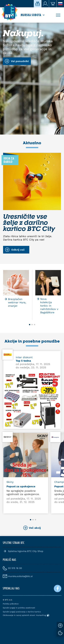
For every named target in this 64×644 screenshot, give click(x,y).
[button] (30, 325)
